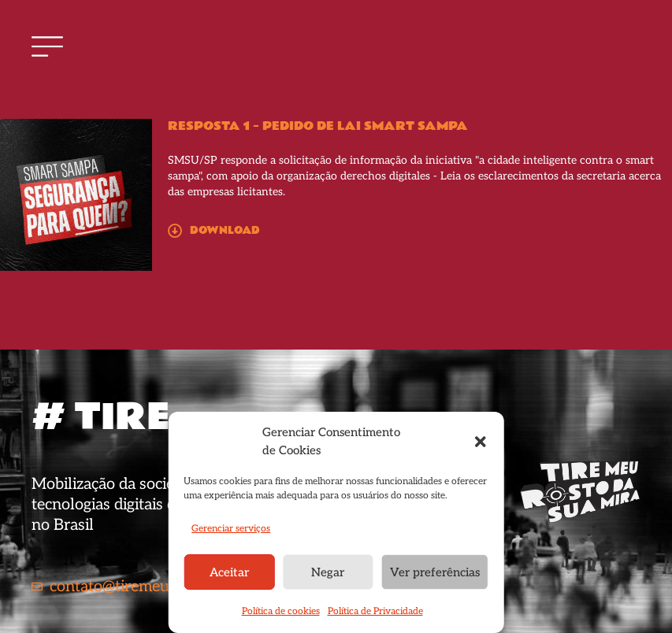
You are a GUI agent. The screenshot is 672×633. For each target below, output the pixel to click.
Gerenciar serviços (231, 529)
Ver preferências (435, 572)
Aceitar (229, 572)
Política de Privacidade (375, 611)
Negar (328, 572)
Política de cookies (281, 611)
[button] (481, 442)
